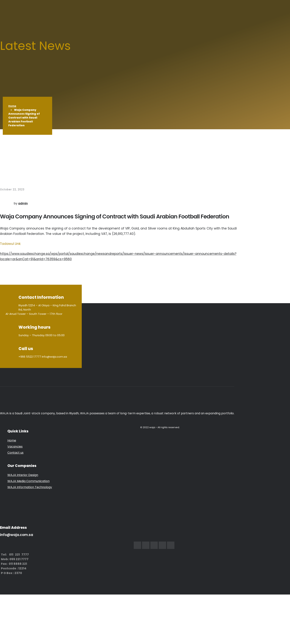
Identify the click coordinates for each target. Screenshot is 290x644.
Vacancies (15, 447)
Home (12, 106)
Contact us (15, 453)
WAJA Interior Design (23, 475)
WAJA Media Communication (28, 481)
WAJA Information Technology (30, 487)
